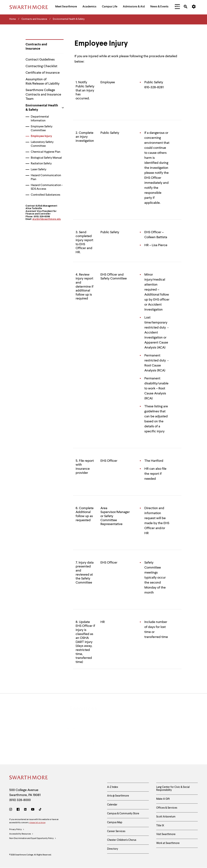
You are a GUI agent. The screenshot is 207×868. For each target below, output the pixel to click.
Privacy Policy (17, 830)
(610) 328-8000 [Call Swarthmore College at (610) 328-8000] (20, 800)
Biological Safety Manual (46, 158)
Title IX (160, 826)
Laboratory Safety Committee (42, 144)
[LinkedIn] (25, 810)
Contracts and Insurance (36, 47)
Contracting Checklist (41, 66)
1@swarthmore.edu (50, 219)
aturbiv (36, 219)
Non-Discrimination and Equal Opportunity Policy (33, 839)
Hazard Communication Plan (46, 177)
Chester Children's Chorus (122, 840)
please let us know (37, 823)
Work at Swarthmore (168, 843)
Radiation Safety (41, 164)
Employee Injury (41, 136)
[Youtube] (33, 810)
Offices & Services (167, 808)
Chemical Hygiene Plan (45, 152)
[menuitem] (66, 7)
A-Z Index (113, 787)
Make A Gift (163, 799)
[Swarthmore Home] (29, 778)
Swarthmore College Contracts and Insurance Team (43, 94)
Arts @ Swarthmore (118, 796)
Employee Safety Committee (42, 129)
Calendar (112, 805)
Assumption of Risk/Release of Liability (43, 82)
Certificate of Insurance (43, 73)
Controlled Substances (45, 195)
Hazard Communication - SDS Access (47, 187)
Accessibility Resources (21, 834)
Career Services (116, 831)
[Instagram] (11, 810)
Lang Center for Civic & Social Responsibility (173, 789)
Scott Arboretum (166, 817)
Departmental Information (40, 119)
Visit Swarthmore (166, 834)
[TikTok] (40, 810)
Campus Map (115, 822)
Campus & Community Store (123, 814)
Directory (113, 849)
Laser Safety (39, 170)
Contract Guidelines (40, 60)
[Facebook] (18, 810)
